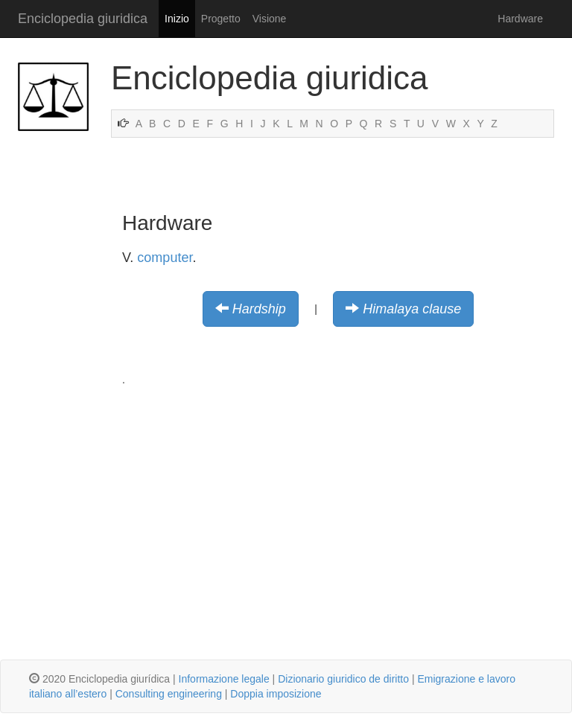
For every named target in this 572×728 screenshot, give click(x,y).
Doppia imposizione (276, 694)
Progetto (221, 19)
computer (165, 258)
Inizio (177, 19)
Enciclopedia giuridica (83, 19)
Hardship (259, 309)
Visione (270, 19)
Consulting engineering (169, 694)
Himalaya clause (412, 309)
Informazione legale (224, 679)
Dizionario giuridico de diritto (343, 679)
